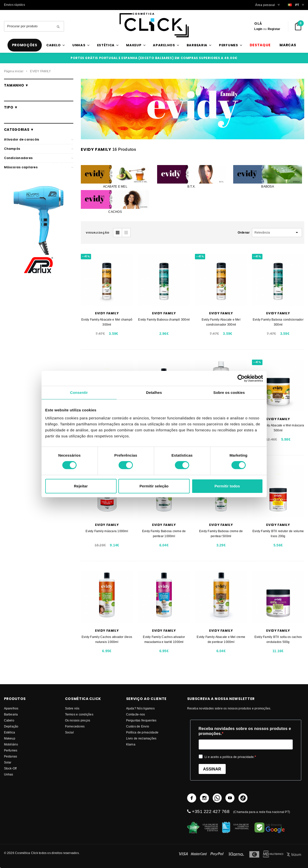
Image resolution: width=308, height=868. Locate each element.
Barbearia (11, 714)
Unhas (9, 774)
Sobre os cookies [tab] (229, 392)
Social (69, 732)
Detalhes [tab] (154, 392)
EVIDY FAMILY (40, 71)
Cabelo (9, 720)
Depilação (11, 726)
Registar (274, 29)
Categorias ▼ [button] (19, 130)
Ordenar (244, 232)
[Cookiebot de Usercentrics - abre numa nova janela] (241, 378)
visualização (98, 233)
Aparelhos (11, 708)
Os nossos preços (78, 720)
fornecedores (75, 726)
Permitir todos (227, 486)
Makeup (10, 738)
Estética (10, 732)
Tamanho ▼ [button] (16, 85)
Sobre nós (72, 708)
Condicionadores (18, 158)
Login (258, 29)
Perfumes (11, 750)
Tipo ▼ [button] (11, 107)
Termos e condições (79, 714)
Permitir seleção (154, 486)
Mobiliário (11, 744)
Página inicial (14, 71)
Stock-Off (10, 768)
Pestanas (11, 756)
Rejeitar (81, 486)
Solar (8, 762)
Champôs (12, 149)
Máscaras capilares (21, 167)
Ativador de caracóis (22, 139)
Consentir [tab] (79, 392)
